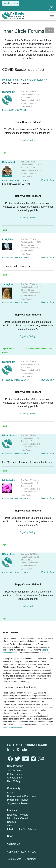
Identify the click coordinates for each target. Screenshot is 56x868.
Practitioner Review (17, 800)
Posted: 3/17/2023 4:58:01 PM (15, 180)
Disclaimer (30, 859)
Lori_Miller (8, 240)
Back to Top (48, 180)
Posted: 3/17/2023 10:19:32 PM (16, 258)
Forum (11, 793)
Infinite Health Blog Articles (21, 829)
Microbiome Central (18, 818)
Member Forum (10, 80)
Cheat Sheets (14, 778)
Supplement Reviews (18, 803)
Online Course (15, 774)
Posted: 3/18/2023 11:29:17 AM (16, 380)
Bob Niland (9, 162)
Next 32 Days (14, 781)
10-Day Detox (14, 771)
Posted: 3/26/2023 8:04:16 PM (15, 572)
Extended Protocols (18, 815)
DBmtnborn (9, 92)
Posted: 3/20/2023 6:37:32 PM (15, 454)
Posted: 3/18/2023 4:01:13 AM (15, 303)
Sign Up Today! (28, 140)
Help (49, 30)
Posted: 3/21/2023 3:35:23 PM (15, 499)
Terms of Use (14, 859)
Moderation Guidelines (13, 728)
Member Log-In (11, 3)
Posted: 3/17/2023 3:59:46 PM (15, 110)
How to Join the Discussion (22, 796)
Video (10, 826)
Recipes (11, 822)
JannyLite (8, 284)
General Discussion (33, 80)
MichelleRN (9, 480)
